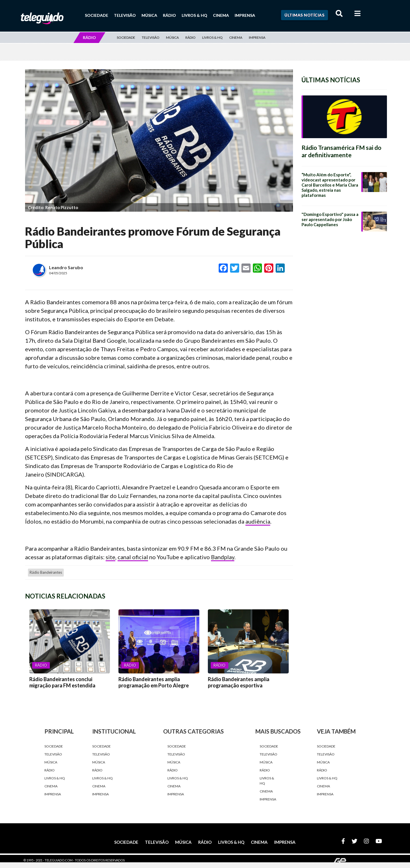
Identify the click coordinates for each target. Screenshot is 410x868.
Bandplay (223, 557)
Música (149, 15)
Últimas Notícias (304, 15)
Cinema (221, 15)
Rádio (169, 15)
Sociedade (97, 15)
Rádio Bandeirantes (46, 572)
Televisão (125, 15)
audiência (258, 521)
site (110, 557)
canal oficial (133, 557)
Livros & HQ (194, 15)
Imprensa (245, 15)
